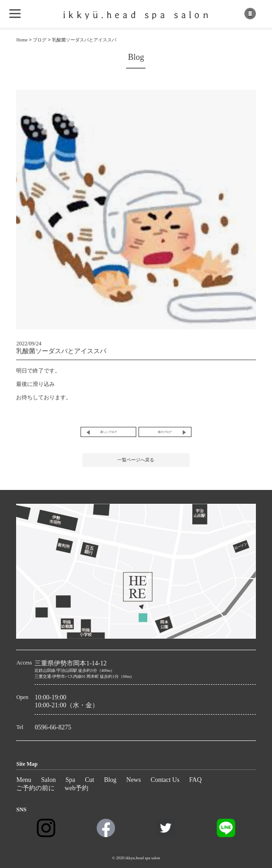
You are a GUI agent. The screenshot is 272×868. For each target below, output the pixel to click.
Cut (89, 780)
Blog (110, 780)
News (133, 780)
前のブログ (165, 432)
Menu (24, 780)
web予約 (77, 788)
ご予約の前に (35, 788)
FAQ (195, 780)
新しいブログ (109, 432)
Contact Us (165, 780)
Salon (48, 780)
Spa (70, 780)
